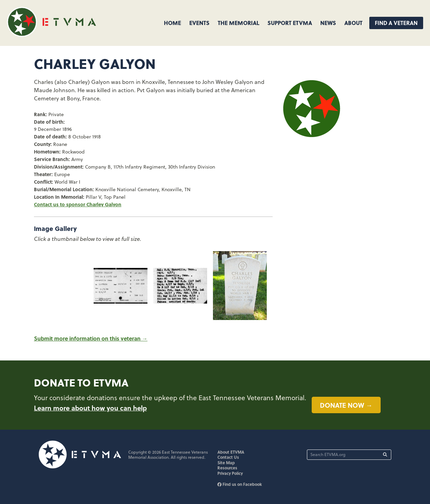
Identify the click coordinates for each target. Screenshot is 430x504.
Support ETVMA (290, 23)
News (328, 23)
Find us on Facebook (240, 484)
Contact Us (228, 457)
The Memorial (238, 23)
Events (199, 23)
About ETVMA (231, 452)
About (353, 23)
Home (172, 23)
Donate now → (346, 405)
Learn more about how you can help (90, 408)
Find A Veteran (396, 23)
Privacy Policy (230, 473)
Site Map (226, 463)
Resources (227, 468)
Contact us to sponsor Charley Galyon (78, 204)
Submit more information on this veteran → (91, 338)
